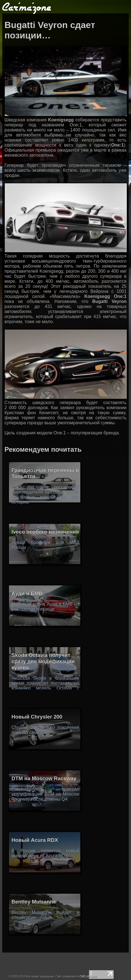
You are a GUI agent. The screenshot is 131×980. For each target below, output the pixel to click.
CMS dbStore (88, 976)
